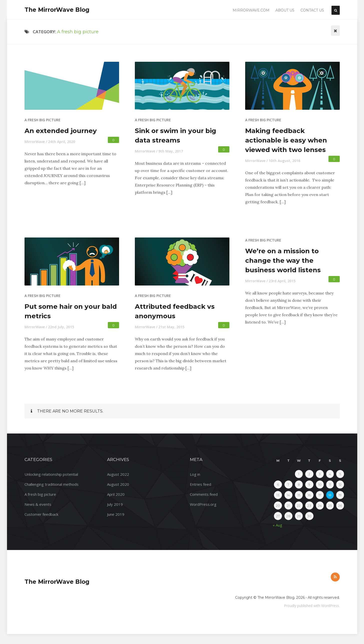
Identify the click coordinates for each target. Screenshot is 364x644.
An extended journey (61, 131)
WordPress (330, 606)
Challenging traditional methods (52, 484)
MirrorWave (35, 142)
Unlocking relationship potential (51, 474)
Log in (195, 474)
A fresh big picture (43, 120)
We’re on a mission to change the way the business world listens (283, 260)
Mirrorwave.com (251, 10)
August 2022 (118, 474)
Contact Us (312, 10)
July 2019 (115, 504)
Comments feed (204, 494)
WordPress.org (203, 504)
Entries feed (201, 484)
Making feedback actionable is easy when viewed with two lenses (286, 140)
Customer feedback (41, 514)
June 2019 (116, 514)
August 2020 (118, 484)
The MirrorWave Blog (57, 10)
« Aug (277, 525)
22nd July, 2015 (61, 327)
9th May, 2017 (171, 151)
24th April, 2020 (62, 142)
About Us (285, 10)
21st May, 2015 (171, 327)
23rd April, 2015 (282, 281)
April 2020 (116, 494)
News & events (38, 504)
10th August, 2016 (284, 161)
